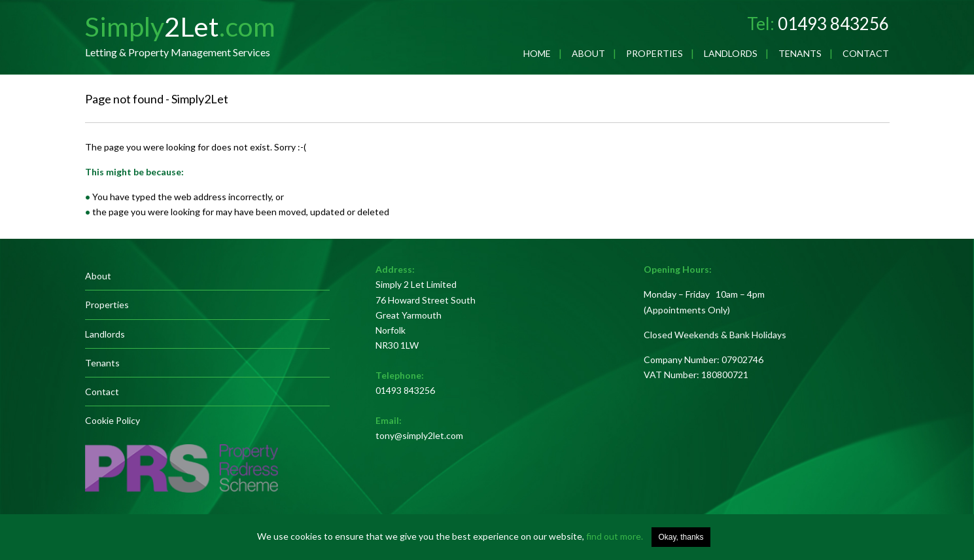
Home (537, 53)
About (588, 53)
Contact (866, 53)
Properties (654, 53)
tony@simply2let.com (419, 435)
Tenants (800, 53)
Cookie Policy (113, 420)
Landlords (731, 53)
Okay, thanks (681, 537)
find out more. (615, 536)
